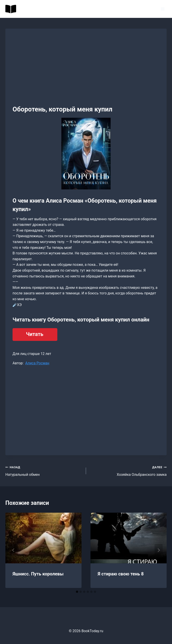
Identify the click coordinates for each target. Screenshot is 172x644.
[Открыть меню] (162, 9)
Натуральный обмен (44, 470)
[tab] (77, 592)
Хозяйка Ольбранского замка (128, 470)
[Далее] (159, 550)
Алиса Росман (37, 363)
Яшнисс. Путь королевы (38, 574)
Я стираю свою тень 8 (121, 574)
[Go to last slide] (13, 550)
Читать (35, 334)
